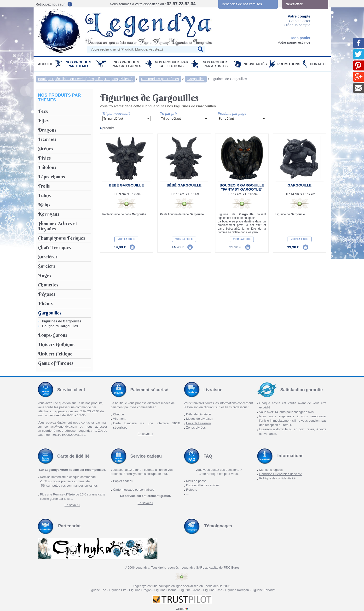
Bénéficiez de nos (242, 4)
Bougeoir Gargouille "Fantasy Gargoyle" (242, 187)
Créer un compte (297, 25)
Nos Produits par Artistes (216, 64)
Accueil (46, 64)
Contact (318, 64)
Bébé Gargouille (126, 185)
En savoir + (145, 434)
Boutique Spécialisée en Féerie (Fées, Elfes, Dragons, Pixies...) (85, 79)
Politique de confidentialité (277, 478)
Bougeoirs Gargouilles (60, 326)
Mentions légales (271, 470)
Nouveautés (255, 64)
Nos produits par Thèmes (78, 64)
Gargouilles (196, 79)
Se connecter (300, 21)
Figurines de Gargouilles (229, 79)
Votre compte (299, 16)
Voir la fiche (126, 239)
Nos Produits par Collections (171, 64)
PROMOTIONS (289, 64)
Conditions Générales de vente (281, 474)
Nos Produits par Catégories (126, 64)
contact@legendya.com (61, 427)
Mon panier (301, 38)
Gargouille (300, 185)
